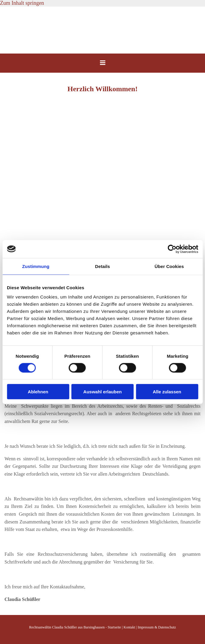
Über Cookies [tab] (169, 266)
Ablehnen (38, 392)
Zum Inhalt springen (22, 3)
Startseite (114, 627)
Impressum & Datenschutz (157, 627)
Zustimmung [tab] (36, 266)
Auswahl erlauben (102, 392)
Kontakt (129, 627)
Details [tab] (103, 266)
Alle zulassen (167, 392)
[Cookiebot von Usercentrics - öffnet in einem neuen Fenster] (172, 249)
